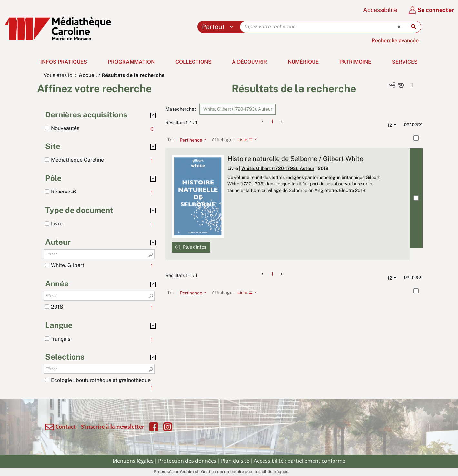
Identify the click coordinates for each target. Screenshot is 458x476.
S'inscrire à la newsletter (113, 427)
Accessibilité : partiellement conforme (300, 461)
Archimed (189, 472)
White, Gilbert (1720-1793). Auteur (278, 168)
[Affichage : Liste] (249, 140)
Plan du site (235, 461)
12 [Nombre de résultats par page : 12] (393, 124)
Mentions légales (133, 461)
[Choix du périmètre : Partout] (219, 27)
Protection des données (187, 461)
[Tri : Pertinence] (191, 140)
